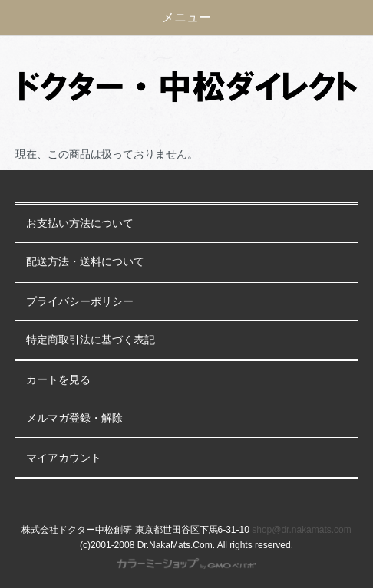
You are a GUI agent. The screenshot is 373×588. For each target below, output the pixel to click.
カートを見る (58, 380)
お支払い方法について (80, 223)
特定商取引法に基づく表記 (91, 340)
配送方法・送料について (85, 262)
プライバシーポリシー (80, 302)
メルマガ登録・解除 (74, 418)
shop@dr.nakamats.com (302, 530)
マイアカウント (64, 458)
